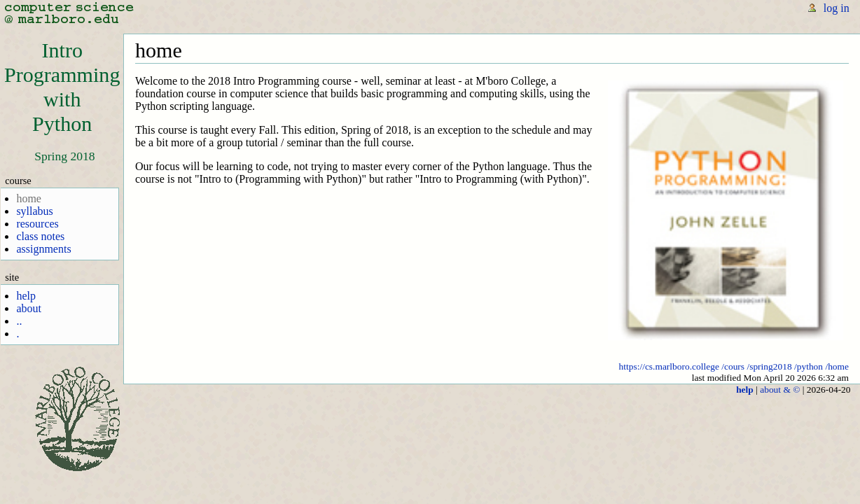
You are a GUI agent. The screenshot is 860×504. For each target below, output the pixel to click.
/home (837, 366)
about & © (780, 390)
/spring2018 (769, 366)
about (29, 308)
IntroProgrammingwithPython (62, 87)
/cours (733, 366)
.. (19, 321)
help (26, 296)
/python (809, 366)
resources (37, 224)
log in (837, 8)
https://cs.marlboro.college (669, 366)
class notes (40, 236)
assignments (43, 249)
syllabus (34, 211)
